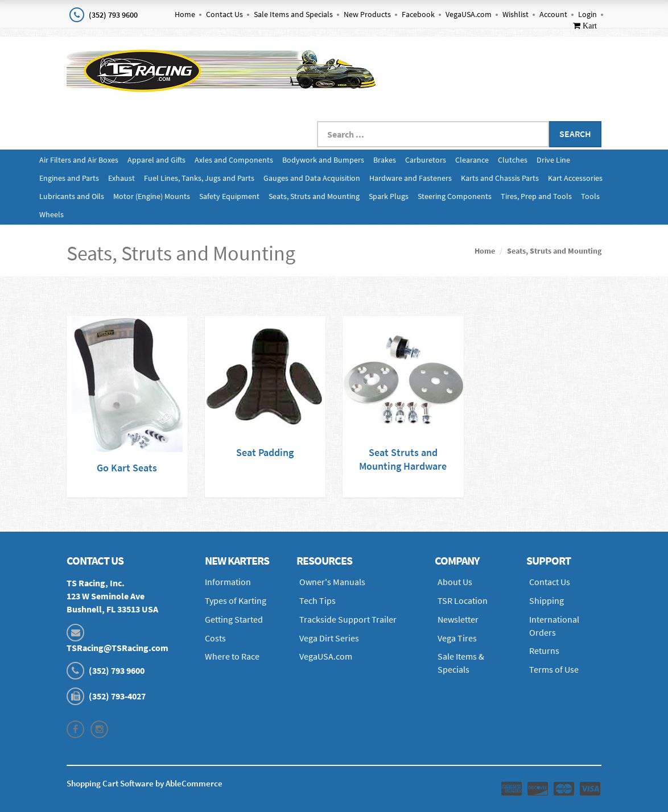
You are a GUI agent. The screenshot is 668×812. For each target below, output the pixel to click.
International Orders (554, 626)
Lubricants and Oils (72, 196)
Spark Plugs (389, 196)
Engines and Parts (69, 178)
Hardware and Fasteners (411, 178)
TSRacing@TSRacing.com (117, 648)
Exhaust (121, 178)
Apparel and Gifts (156, 160)
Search (575, 134)
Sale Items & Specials (461, 663)
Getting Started (234, 619)
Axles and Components (234, 160)
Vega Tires (457, 638)
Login (587, 14)
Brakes (385, 160)
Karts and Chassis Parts (500, 178)
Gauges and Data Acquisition (312, 178)
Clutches (513, 160)
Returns (544, 651)
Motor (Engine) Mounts (152, 196)
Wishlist (516, 14)
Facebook (418, 14)
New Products (367, 14)
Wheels (51, 214)
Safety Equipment (229, 196)
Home (185, 14)
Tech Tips (317, 600)
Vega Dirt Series (329, 638)
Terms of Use (554, 669)
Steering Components (455, 196)
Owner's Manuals (332, 582)
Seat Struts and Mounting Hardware (403, 459)
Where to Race (232, 656)
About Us (455, 582)
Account (553, 14)
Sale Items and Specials (293, 14)
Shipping (547, 600)
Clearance (472, 160)
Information (228, 582)
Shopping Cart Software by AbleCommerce (145, 783)
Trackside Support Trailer (348, 619)
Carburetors (426, 160)
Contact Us (224, 14)
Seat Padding (265, 452)
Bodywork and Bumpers (323, 160)
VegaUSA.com (469, 14)
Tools (590, 196)
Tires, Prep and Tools (536, 196)
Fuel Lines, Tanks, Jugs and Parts (199, 178)
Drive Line (553, 160)
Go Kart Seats (127, 468)
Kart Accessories (575, 178)
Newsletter (458, 619)
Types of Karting (236, 600)
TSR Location (463, 600)
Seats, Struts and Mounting (314, 196)
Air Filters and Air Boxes (79, 160)
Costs (215, 638)
